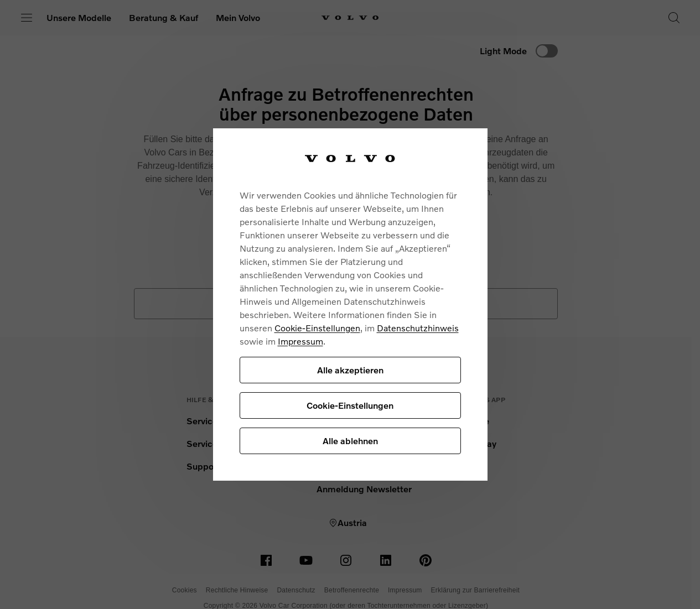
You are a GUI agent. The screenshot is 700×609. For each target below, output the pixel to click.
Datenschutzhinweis (418, 328)
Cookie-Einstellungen (317, 328)
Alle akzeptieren (350, 370)
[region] (350, 304)
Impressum (300, 341)
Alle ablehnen (350, 441)
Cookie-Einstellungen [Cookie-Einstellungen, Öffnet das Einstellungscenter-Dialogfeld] (350, 405)
